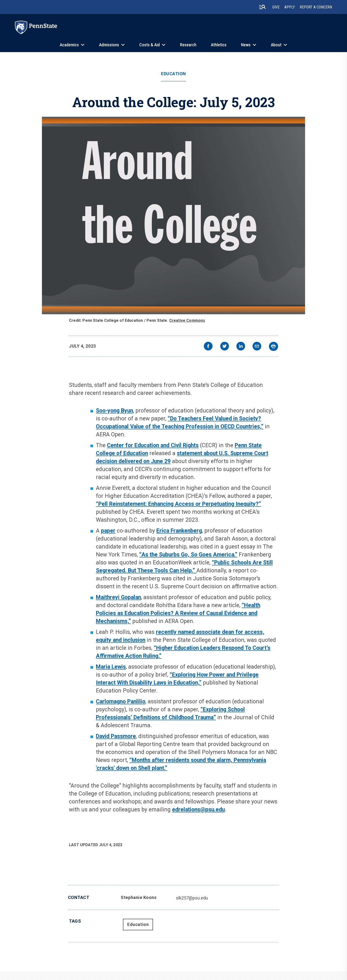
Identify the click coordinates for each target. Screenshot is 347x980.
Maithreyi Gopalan (118, 597)
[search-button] (262, 7)
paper (108, 531)
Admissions (109, 45)
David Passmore (116, 736)
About (276, 45)
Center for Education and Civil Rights (153, 445)
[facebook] (208, 347)
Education (173, 74)
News (246, 45)
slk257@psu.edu (192, 898)
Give (276, 7)
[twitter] (225, 347)
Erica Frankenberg (179, 531)
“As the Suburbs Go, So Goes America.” (188, 555)
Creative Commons (187, 320)
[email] (257, 347)
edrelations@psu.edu (198, 810)
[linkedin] (241, 347)
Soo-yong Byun (114, 411)
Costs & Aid (150, 45)
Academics (69, 45)
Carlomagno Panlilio (121, 702)
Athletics (219, 45)
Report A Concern (316, 7)
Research (188, 45)
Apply (290, 7)
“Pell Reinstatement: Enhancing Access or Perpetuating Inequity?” (178, 504)
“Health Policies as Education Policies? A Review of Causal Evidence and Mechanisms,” (178, 613)
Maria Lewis (111, 667)
